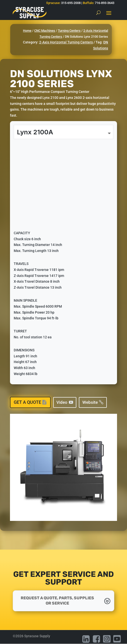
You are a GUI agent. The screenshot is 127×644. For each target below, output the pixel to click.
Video (62, 402)
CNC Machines (45, 31)
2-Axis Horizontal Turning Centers (66, 42)
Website (90, 402)
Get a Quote (27, 402)
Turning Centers (69, 31)
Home (27, 31)
